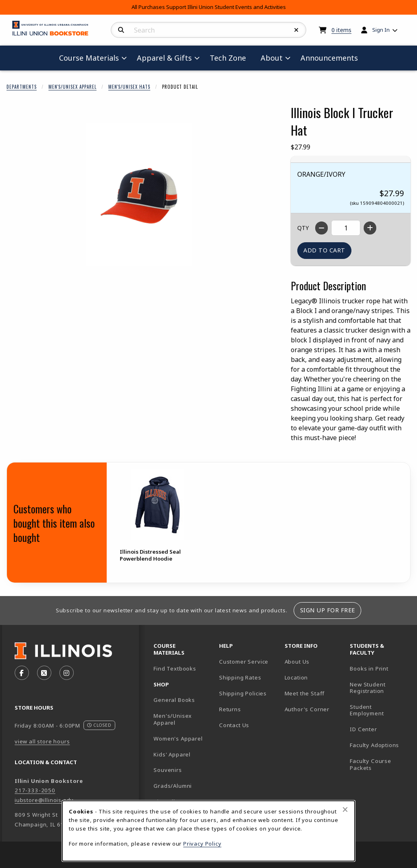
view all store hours (42, 741)
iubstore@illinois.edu (44, 800)
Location (296, 677)
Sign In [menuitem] (381, 30)
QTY (303, 228)
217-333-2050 (35, 790)
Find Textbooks (175, 669)
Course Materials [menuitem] (89, 58)
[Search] (121, 30)
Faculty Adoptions (374, 745)
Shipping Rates (240, 677)
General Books (174, 700)
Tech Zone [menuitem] (231, 58)
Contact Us (234, 725)
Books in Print (379, 668)
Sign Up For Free (328, 610)
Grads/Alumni (173, 786)
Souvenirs (168, 770)
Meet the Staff (305, 693)
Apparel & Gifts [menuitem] (164, 58)
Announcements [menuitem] (329, 58)
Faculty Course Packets (371, 764)
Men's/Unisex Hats (129, 87)
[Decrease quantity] (322, 228)
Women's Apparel (178, 739)
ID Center (379, 729)
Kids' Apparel (172, 754)
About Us (297, 662)
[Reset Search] (296, 30)
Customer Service (244, 662)
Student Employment (379, 710)
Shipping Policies (243, 693)
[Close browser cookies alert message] (345, 809)
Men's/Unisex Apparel (72, 87)
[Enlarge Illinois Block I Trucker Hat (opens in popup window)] (139, 195)
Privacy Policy (202, 844)
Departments (22, 87)
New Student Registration (368, 688)
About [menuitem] (272, 58)
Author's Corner (307, 709)
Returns (230, 709)
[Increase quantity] (370, 228)
